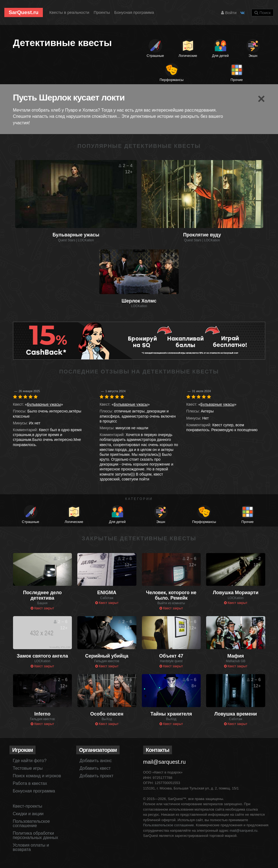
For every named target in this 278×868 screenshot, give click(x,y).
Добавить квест (95, 768)
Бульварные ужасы (44, 404)
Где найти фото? (30, 761)
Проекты (102, 12)
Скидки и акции (28, 814)
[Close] (261, 99)
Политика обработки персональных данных (35, 835)
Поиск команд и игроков (37, 776)
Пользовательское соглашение (31, 823)
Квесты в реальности (69, 12)
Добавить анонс (96, 761)
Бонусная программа (134, 12)
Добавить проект (96, 776)
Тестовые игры (28, 768)
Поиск (263, 13)
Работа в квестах (30, 783)
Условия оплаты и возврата (31, 847)
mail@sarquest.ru (164, 762)
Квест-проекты (28, 806)
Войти (229, 13)
